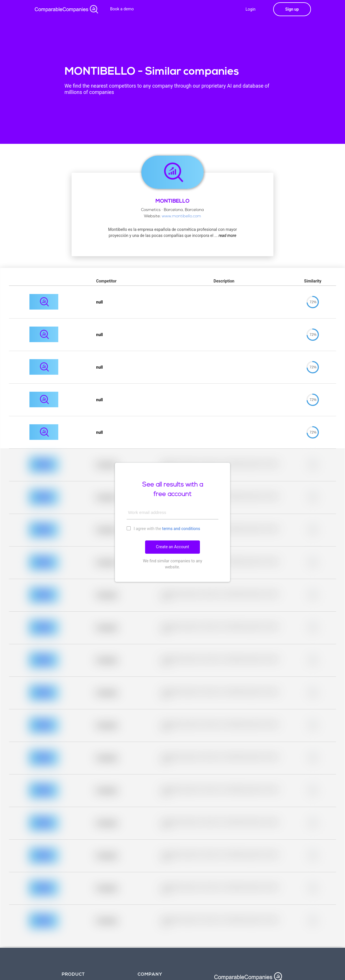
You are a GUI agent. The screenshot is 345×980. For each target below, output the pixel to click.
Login (251, 9)
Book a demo (122, 9)
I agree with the (163, 528)
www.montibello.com (181, 216)
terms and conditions (181, 529)
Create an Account (173, 547)
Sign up (292, 9)
